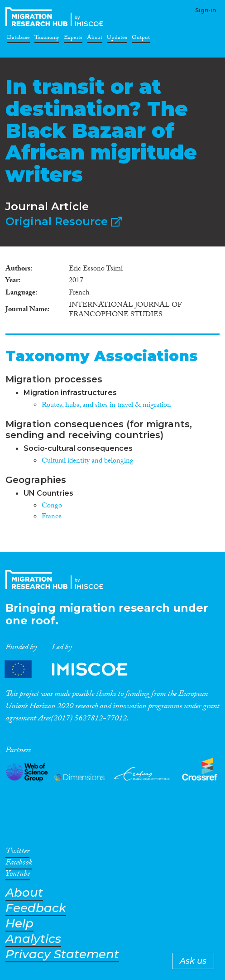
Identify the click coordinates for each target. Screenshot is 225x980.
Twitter (17, 853)
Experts (73, 39)
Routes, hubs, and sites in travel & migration (106, 406)
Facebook (19, 864)
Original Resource (64, 221)
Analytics (33, 939)
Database (18, 39)
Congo (52, 506)
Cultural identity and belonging (88, 461)
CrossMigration (56, 17)
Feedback (36, 908)
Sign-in (206, 10)
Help (19, 924)
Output (141, 39)
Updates (117, 39)
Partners (74, 669)
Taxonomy (47, 39)
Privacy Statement (62, 954)
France (52, 517)
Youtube (18, 875)
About (95, 39)
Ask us (193, 961)
